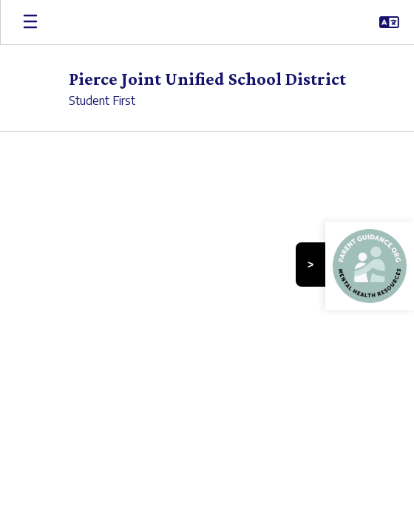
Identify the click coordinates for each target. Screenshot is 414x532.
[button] (389, 22)
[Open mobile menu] (30, 22)
